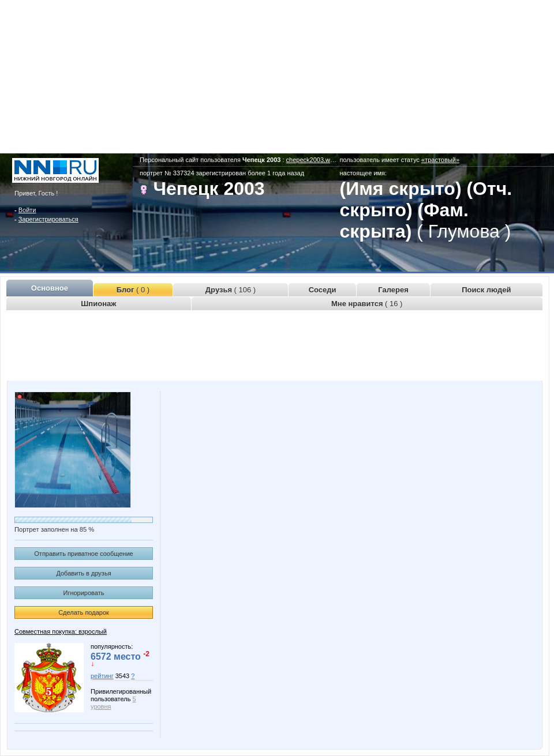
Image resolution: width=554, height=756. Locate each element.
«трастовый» (440, 160)
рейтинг (102, 676)
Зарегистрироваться (48, 219)
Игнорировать (84, 593)
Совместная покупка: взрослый (61, 631)
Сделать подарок (84, 612)
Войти (27, 210)
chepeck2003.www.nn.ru (321, 160)
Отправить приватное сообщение (83, 554)
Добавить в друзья (83, 573)
